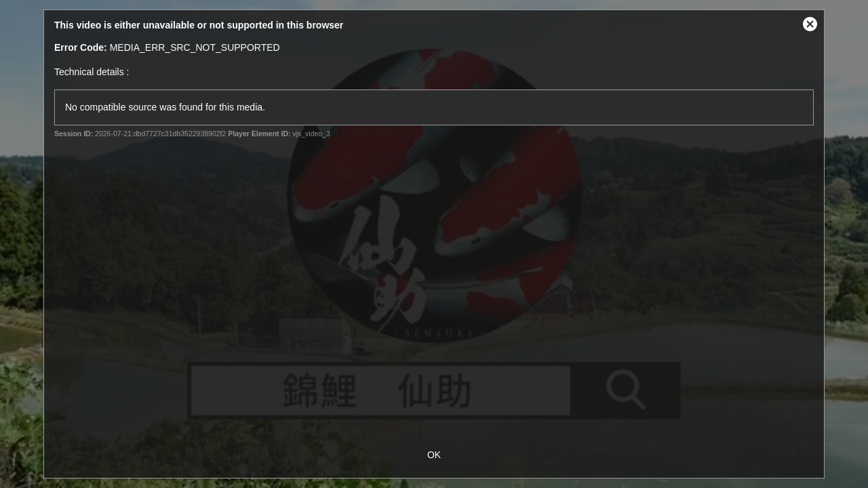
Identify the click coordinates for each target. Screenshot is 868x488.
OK (434, 455)
